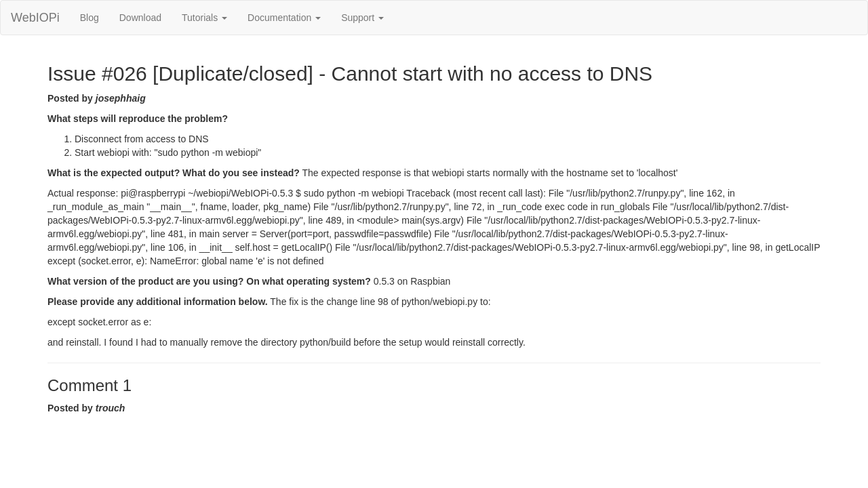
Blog (90, 18)
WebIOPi (35, 18)
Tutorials (204, 18)
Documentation (284, 18)
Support (362, 18)
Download (140, 18)
